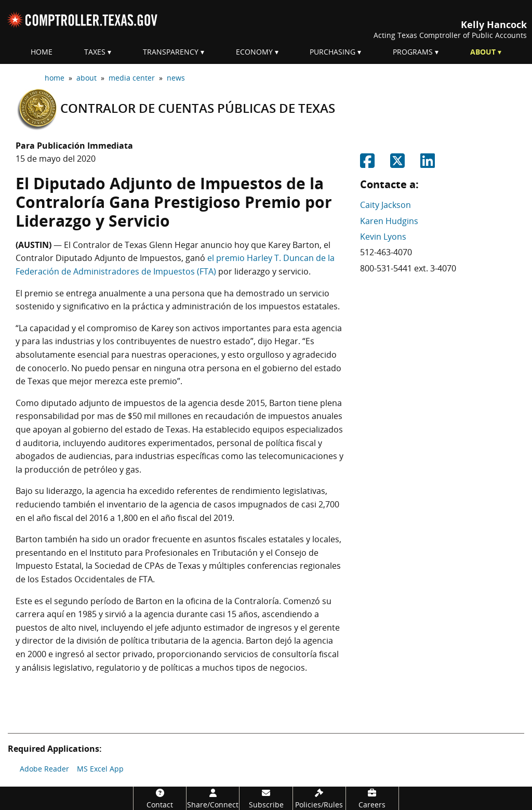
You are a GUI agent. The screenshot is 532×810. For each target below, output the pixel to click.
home (55, 78)
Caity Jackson (385, 205)
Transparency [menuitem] (171, 52)
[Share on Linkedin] (428, 164)
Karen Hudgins (389, 221)
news (176, 78)
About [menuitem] (483, 52)
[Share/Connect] (213, 798)
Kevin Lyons (383, 237)
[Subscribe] (266, 798)
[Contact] (160, 798)
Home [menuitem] (42, 52)
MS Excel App (100, 769)
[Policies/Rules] (319, 798)
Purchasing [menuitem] (332, 52)
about (87, 78)
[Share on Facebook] (367, 164)
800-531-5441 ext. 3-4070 (408, 268)
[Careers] (372, 798)
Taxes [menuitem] (95, 52)
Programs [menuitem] (413, 52)
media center (132, 78)
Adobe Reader (44, 769)
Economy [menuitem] (254, 52)
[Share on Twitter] (397, 164)
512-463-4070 (386, 252)
